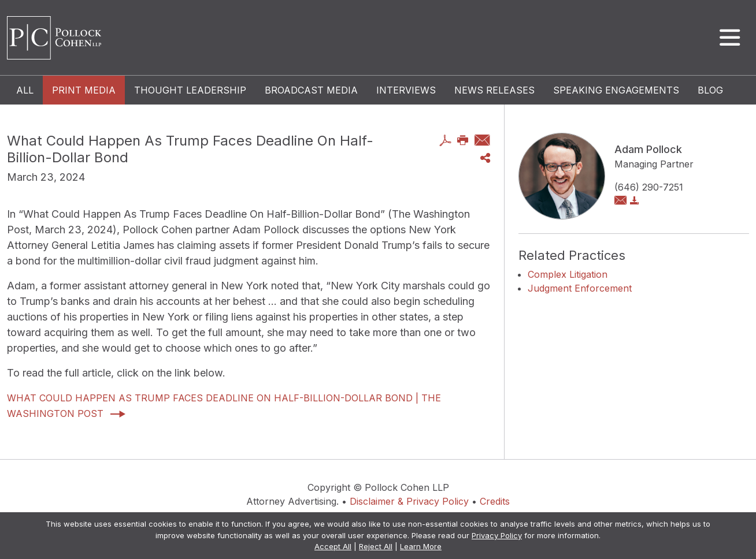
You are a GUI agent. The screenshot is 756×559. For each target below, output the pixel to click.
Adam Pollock (648, 149)
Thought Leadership (190, 90)
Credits (495, 501)
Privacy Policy (497, 535)
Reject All (376, 546)
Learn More (421, 546)
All (25, 90)
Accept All (333, 546)
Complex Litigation (568, 274)
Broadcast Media (311, 90)
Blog (710, 90)
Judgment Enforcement (580, 288)
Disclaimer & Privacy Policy (409, 501)
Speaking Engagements (616, 90)
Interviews (406, 90)
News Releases (494, 90)
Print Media (84, 90)
